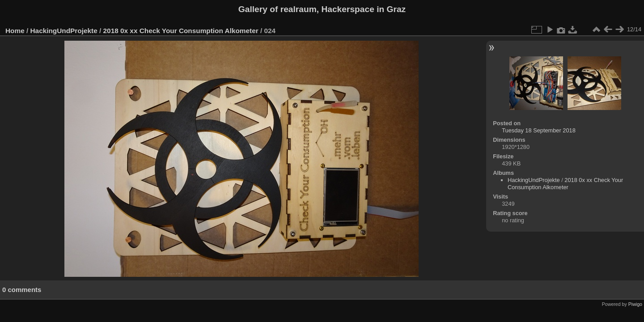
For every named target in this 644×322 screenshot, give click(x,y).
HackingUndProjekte (64, 31)
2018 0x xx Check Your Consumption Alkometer (181, 31)
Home (15, 31)
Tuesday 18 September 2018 (539, 130)
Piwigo (635, 304)
